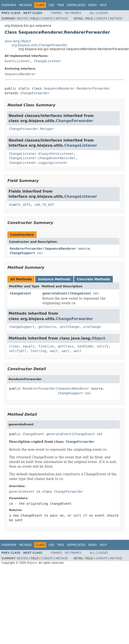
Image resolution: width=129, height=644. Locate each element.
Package (25, 5)
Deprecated (76, 5)
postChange (69, 327)
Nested (22, 19)
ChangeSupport (22, 253)
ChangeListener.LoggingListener (38, 163)
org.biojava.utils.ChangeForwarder (39, 45)
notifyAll (18, 351)
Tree (61, 5)
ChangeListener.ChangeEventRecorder (42, 158)
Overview (9, 5)
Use (51, 5)
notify (103, 346)
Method (62, 19)
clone (14, 346)
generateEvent (55, 293)
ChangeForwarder (35, 93)
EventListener (17, 61)
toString (38, 351)
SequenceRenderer (20, 74)
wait (54, 351)
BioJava (32, 563)
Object (99, 338)
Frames (57, 13)
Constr (47, 19)
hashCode (85, 346)
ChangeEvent (20, 293)
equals (29, 346)
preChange (92, 327)
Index (93, 5)
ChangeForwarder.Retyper (31, 129)
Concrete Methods (94, 279)
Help (103, 5)
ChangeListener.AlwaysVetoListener (41, 154)
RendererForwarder (26, 249)
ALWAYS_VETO (20, 205)
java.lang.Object (18, 41)
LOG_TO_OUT (44, 205)
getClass (66, 346)
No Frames (73, 13)
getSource (47, 327)
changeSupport (22, 327)
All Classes (99, 13)
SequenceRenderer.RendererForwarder (77, 88)
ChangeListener (47, 61)
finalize (46, 346)
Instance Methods (54, 279)
